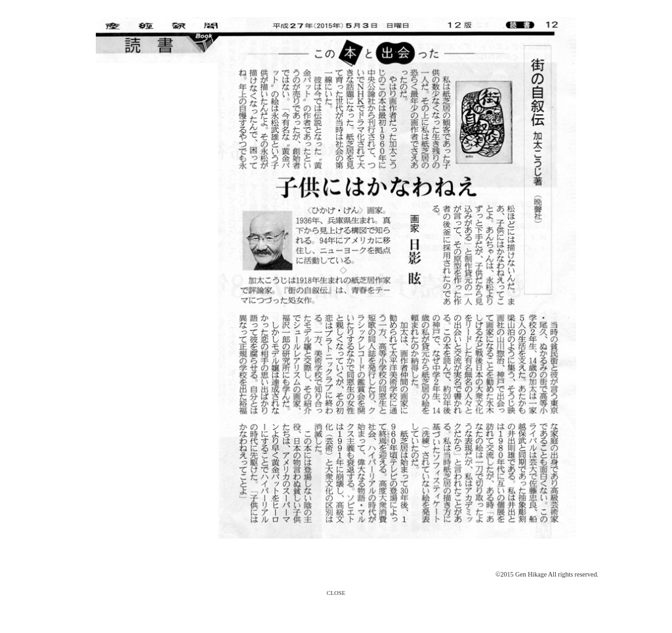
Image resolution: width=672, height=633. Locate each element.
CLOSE (336, 593)
